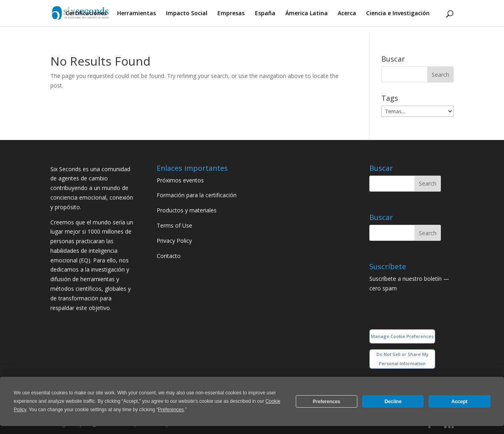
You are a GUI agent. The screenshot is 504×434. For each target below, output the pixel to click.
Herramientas (136, 14)
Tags (390, 98)
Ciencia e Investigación (398, 14)
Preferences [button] (171, 410)
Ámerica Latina (307, 14)
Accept (460, 402)
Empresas (231, 14)
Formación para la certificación (197, 195)
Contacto (169, 256)
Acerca (347, 14)
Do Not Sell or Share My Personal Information (402, 359)
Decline (393, 402)
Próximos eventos (180, 180)
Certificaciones (86, 14)
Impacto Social (187, 14)
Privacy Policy (174, 241)
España (265, 14)
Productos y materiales (187, 210)
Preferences (327, 402)
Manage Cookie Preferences (402, 336)
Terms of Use (174, 225)
